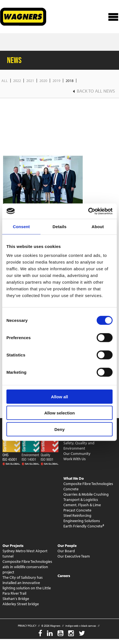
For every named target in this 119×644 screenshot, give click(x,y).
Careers (64, 576)
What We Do (74, 478)
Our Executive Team (74, 556)
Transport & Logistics (81, 500)
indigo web (72, 626)
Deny (60, 429)
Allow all (60, 396)
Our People (67, 546)
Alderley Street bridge (21, 604)
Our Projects (13, 546)
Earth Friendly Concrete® (84, 526)
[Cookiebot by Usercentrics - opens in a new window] (88, 211)
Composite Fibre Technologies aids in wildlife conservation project (27, 567)
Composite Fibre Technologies (88, 484)
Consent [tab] (21, 227)
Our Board (66, 551)
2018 (70, 81)
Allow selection (59, 413)
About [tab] (98, 227)
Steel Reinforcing (77, 515)
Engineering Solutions (82, 521)
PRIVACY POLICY (27, 626)
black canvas (89, 626)
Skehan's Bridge (16, 599)
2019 (56, 81)
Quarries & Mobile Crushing (86, 494)
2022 (17, 81)
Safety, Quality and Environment (79, 446)
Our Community (77, 454)
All (5, 81)
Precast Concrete (77, 510)
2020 (43, 81)
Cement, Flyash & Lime (82, 505)
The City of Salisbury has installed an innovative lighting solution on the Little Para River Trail (27, 585)
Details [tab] (59, 227)
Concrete (71, 489)
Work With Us (75, 459)
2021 (30, 81)
